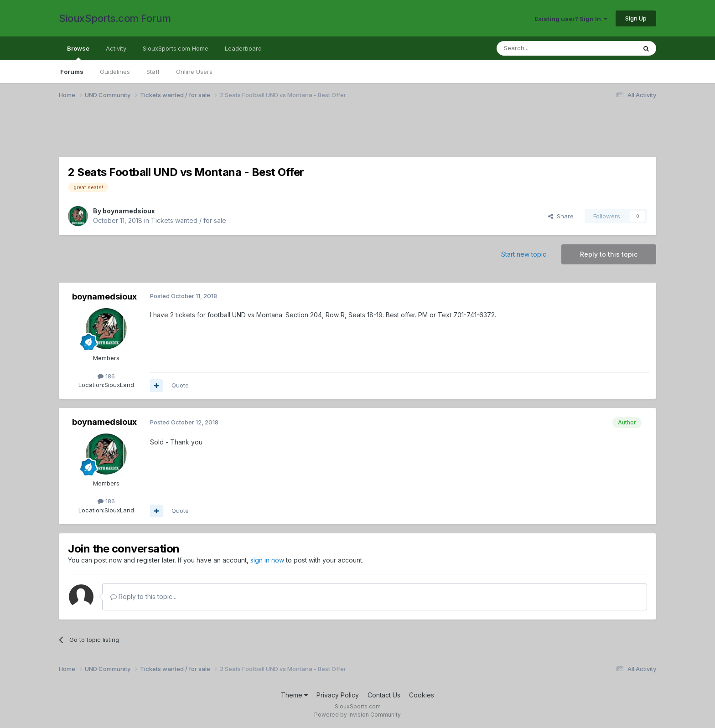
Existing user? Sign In (571, 19)
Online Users (194, 72)
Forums (72, 72)
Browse (78, 52)
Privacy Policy (338, 695)
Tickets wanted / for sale (189, 220)
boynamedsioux (129, 211)
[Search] (543, 48)
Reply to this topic (609, 254)
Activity (116, 48)
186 (106, 376)
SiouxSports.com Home (176, 48)
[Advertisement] (332, 134)
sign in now (267, 560)
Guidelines (115, 72)
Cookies (422, 695)
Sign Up (636, 18)
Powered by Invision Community (357, 715)
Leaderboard (243, 48)
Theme (294, 695)
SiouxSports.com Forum (115, 18)
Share (561, 216)
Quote (180, 385)
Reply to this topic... (143, 596)
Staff (153, 72)
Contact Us (384, 695)
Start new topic (524, 254)
